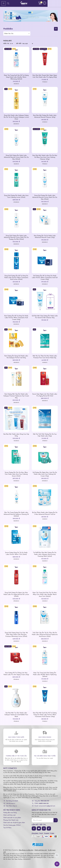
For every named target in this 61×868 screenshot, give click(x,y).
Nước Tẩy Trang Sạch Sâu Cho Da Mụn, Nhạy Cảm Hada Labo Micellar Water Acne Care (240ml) (45, 595)
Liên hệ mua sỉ (11, 803)
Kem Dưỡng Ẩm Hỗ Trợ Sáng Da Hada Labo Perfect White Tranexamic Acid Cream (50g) (16, 318)
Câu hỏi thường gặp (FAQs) (12, 825)
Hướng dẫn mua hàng (10, 813)
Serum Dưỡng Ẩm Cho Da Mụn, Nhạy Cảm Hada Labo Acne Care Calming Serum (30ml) (16, 474)
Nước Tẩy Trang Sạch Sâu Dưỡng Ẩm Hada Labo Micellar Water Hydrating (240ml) (45, 675)
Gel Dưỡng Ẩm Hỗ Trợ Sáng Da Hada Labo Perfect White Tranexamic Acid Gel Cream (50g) (45, 278)
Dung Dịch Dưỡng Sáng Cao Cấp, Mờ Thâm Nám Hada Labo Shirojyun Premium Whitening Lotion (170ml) (16, 635)
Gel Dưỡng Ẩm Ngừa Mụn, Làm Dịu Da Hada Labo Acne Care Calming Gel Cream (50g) (45, 474)
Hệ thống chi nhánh (12, 801)
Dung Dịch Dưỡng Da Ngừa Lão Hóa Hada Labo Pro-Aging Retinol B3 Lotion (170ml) (16, 595)
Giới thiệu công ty (12, 806)
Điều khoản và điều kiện (26, 850)
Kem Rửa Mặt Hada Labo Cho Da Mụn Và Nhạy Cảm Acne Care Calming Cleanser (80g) (45, 157)
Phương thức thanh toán (11, 820)
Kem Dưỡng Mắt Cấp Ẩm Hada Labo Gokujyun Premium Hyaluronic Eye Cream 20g (16, 396)
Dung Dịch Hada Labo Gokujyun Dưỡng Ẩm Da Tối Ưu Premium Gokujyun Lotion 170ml (16, 117)
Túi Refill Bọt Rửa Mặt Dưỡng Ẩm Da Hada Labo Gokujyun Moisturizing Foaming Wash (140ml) (45, 554)
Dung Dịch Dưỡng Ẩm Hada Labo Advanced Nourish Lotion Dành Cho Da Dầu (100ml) (16, 157)
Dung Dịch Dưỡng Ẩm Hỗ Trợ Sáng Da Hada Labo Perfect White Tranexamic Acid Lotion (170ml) (16, 278)
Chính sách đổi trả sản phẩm (12, 818)
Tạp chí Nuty (7, 828)
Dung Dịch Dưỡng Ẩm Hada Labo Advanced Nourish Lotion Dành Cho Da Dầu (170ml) (45, 197)
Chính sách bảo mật (9, 815)
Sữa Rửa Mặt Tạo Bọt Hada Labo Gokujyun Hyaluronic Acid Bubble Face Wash (16, 715)
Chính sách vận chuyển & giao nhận (14, 823)
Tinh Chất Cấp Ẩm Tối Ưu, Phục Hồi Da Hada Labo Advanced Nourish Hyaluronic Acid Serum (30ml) (45, 635)
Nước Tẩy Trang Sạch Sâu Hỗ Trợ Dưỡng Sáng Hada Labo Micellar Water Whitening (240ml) (16, 77)
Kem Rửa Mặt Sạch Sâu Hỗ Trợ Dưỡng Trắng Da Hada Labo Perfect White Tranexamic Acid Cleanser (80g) (45, 715)
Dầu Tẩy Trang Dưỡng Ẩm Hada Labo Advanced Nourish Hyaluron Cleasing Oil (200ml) (16, 514)
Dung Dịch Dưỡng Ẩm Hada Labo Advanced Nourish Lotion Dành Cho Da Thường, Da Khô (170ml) (16, 238)
